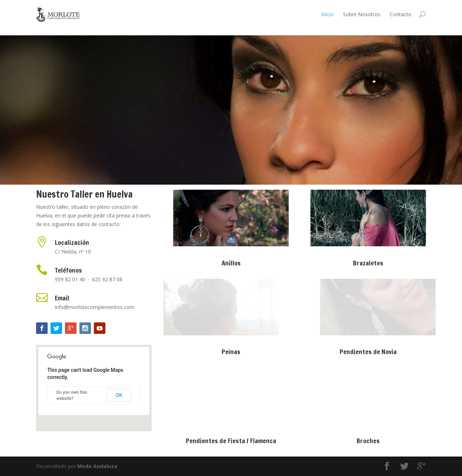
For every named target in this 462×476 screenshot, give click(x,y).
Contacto (401, 14)
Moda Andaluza (97, 466)
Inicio (327, 14)
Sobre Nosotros (362, 14)
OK (119, 395)
